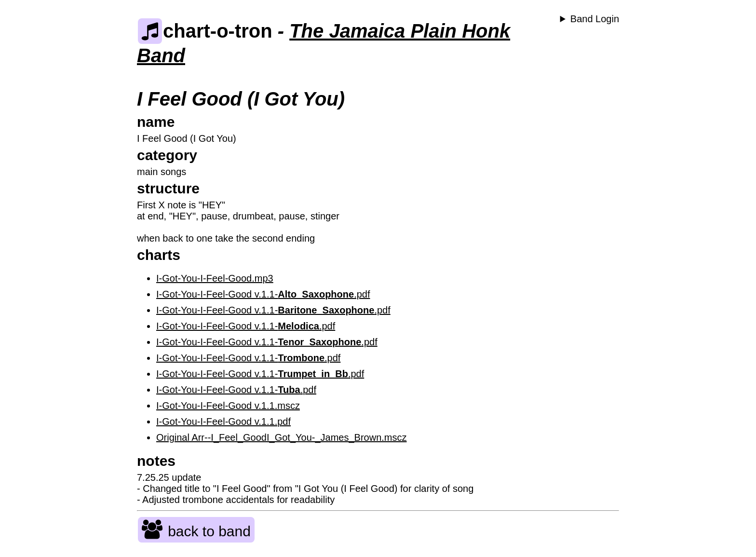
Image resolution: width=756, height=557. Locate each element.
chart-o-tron (205, 31)
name (156, 122)
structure (168, 188)
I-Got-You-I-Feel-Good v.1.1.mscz (228, 406)
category (167, 155)
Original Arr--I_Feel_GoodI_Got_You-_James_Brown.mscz (282, 437)
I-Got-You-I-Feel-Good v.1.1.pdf (223, 421)
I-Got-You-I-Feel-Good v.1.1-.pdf (263, 294)
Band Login (595, 19)
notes (156, 461)
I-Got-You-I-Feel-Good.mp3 (215, 278)
